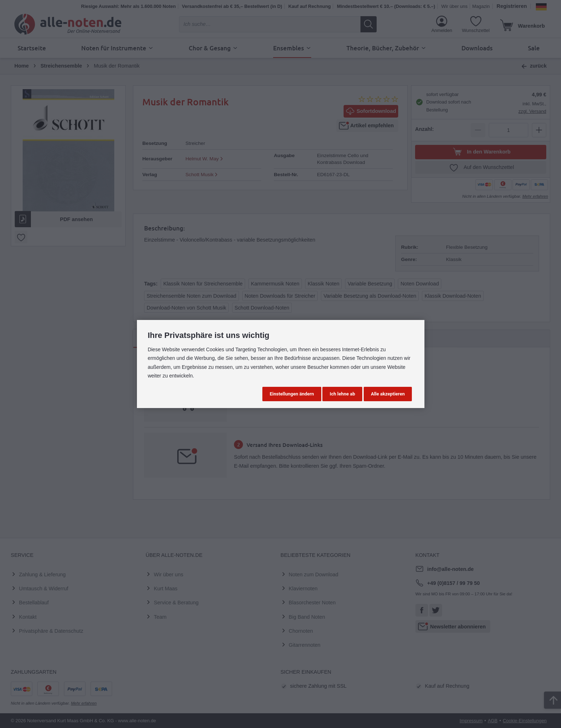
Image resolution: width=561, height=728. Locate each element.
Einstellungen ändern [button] (292, 394)
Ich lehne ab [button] (342, 394)
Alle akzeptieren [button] (388, 394)
